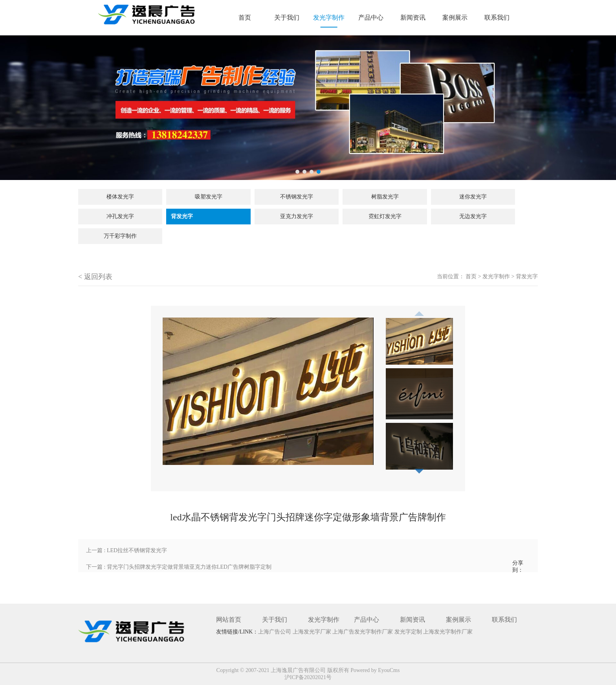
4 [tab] (319, 172)
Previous (419, 311)
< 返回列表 (95, 277)
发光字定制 (409, 632)
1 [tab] (297, 172)
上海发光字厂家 (313, 632)
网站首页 (229, 620)
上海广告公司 (275, 632)
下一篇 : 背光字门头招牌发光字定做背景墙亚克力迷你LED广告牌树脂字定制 (179, 567)
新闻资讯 (413, 17)
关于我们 (287, 17)
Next (379, 399)
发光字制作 (329, 17)
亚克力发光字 (297, 216)
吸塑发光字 (209, 197)
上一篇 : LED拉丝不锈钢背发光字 (126, 550)
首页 (245, 17)
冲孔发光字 (120, 216)
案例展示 (455, 17)
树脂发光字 (385, 197)
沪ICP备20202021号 (308, 677)
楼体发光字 (120, 197)
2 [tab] (304, 172)
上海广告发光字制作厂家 (363, 632)
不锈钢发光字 (297, 197)
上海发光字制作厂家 (448, 632)
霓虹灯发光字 (385, 216)
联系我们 (497, 17)
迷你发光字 (473, 197)
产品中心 (371, 17)
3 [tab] (312, 172)
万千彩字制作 (120, 236)
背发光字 (182, 216)
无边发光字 (473, 216)
